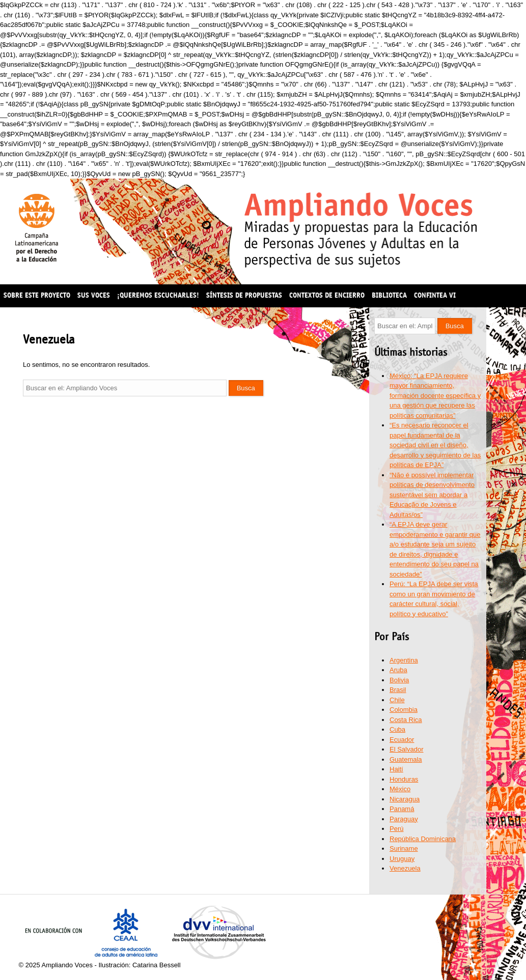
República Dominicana (423, 839)
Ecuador (402, 740)
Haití (396, 769)
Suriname (404, 848)
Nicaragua (405, 799)
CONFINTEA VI (435, 295)
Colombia (404, 710)
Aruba (398, 670)
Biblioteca (389, 295)
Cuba (397, 729)
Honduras (404, 779)
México (400, 789)
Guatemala (406, 759)
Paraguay (404, 819)
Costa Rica (406, 720)
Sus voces (94, 295)
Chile (397, 700)
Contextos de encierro (327, 295)
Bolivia (399, 680)
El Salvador (406, 749)
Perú (396, 829)
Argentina (404, 660)
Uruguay (402, 859)
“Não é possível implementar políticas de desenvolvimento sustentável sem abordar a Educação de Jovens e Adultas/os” (432, 495)
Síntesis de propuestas (244, 295)
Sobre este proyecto (37, 295)
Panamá (402, 809)
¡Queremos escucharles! (158, 295)
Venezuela (405, 868)
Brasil (398, 690)
